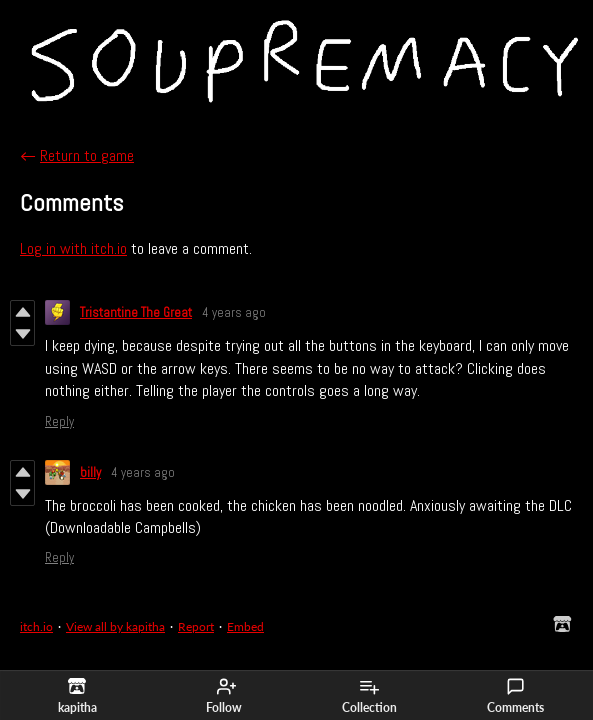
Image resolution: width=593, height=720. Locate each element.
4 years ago (234, 312)
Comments (515, 696)
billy (90, 472)
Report (196, 626)
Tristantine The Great (136, 312)
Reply (59, 421)
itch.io (36, 626)
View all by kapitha (115, 626)
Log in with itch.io (73, 248)
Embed (245, 626)
